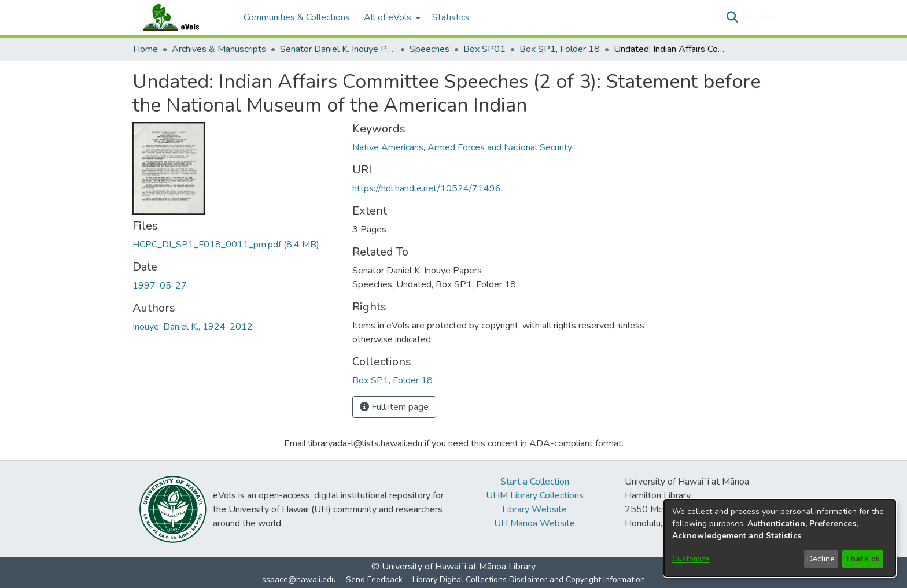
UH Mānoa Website (534, 523)
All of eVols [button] (388, 17)
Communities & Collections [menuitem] (297, 17)
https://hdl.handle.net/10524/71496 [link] (427, 188)
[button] (732, 17)
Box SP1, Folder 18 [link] (560, 49)
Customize (691, 559)
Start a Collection (535, 482)
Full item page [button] (394, 407)
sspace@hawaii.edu (299, 580)
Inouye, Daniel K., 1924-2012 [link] (193, 327)
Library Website (534, 509)
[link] (226, 245)
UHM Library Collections (535, 495)
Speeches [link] (429, 49)
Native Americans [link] (388, 147)
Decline (821, 559)
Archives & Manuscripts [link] (219, 49)
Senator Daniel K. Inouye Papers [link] (338, 49)
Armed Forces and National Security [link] (500, 147)
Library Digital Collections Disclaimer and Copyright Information (529, 580)
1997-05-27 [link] (160, 286)
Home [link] (145, 49)
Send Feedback (374, 580)
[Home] (182, 17)
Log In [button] (756, 17)
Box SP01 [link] (484, 49)
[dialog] (780, 538)
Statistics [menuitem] (451, 17)
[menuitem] (391, 17)
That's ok (862, 559)
